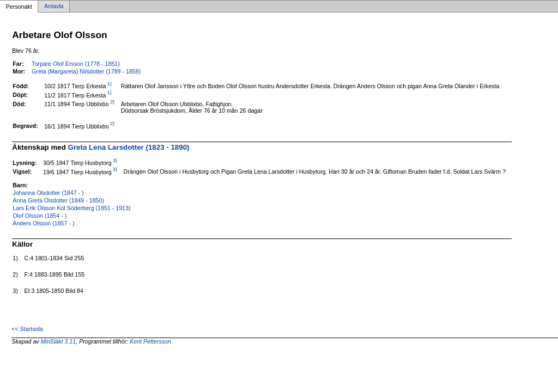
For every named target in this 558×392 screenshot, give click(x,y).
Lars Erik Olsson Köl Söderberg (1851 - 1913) (71, 208)
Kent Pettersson (150, 341)
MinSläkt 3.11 (59, 341)
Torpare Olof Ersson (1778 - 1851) (76, 64)
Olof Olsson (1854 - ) (40, 216)
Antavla (54, 7)
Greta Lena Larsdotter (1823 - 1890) (129, 147)
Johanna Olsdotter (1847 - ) (48, 193)
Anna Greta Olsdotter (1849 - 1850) (58, 200)
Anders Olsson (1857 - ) (43, 223)
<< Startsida (27, 329)
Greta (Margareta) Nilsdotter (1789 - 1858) (86, 71)
